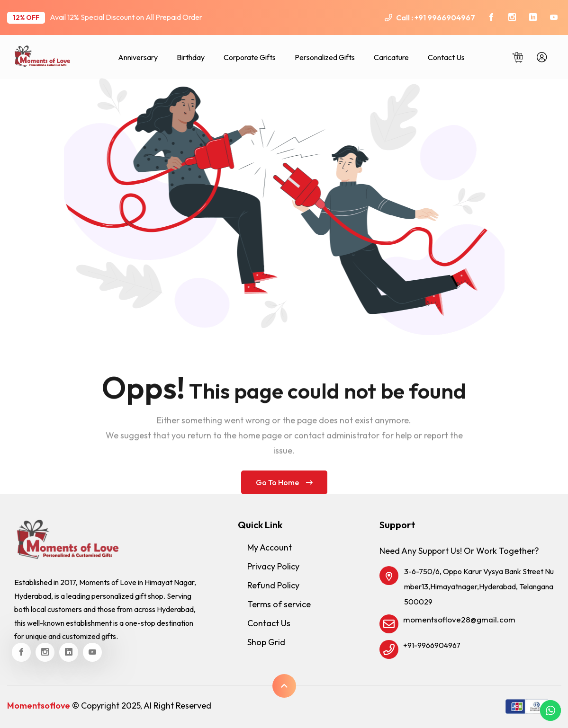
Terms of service (279, 604)
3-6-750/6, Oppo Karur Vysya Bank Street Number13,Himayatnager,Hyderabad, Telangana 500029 (479, 586)
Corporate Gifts (250, 57)
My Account (270, 547)
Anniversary (138, 57)
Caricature (391, 57)
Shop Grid (266, 642)
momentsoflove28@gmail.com (459, 619)
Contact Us (446, 57)
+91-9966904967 (432, 645)
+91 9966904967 (445, 18)
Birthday (191, 57)
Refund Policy (273, 585)
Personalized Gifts (325, 57)
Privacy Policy (273, 566)
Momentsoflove (39, 706)
